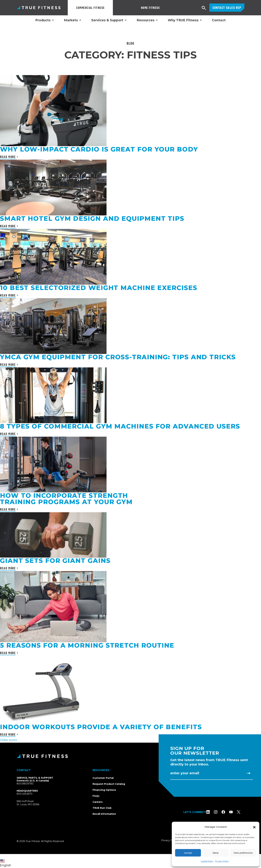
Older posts (9, 740)
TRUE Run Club (102, 808)
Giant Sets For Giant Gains (55, 561)
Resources (146, 20)
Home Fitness (128, 8)
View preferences (243, 853)
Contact (219, 20)
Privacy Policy (222, 861)
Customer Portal (103, 778)
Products (43, 20)
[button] (254, 827)
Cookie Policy (207, 861)
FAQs (96, 796)
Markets (71, 20)
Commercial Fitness (90, 8)
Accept (188, 853)
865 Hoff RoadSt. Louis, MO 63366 (32, 803)
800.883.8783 (25, 784)
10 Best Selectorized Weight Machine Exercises (99, 288)
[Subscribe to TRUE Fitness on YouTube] (235, 812)
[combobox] (6, 861)
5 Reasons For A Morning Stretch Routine (87, 645)
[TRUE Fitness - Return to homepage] (130, 756)
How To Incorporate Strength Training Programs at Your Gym (66, 499)
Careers (98, 802)
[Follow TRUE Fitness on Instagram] (220, 812)
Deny (215, 853)
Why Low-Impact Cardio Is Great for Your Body (99, 149)
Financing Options (104, 790)
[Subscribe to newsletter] (249, 773)
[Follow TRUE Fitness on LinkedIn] (212, 812)
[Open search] (204, 8)
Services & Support (107, 20)
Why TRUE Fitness (183, 20)
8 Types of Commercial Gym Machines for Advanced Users (120, 426)
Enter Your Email (185, 773)
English (6, 863)
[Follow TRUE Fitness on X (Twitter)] (243, 812)
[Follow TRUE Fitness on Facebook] (227, 812)
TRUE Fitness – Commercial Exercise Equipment (39, 8)
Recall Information (104, 814)
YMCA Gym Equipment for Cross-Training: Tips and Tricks (118, 357)
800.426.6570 (25, 794)
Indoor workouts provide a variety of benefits (101, 727)
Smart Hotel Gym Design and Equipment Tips (92, 218)
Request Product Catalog (109, 784)
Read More (8, 157)
